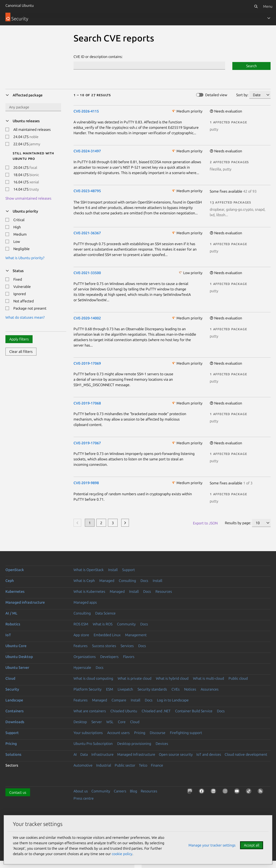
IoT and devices (209, 754)
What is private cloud (134, 678)
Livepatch (125, 689)
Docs (144, 581)
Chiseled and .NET (156, 711)
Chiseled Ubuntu (124, 711)
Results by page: (238, 523)
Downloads (15, 722)
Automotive (83, 765)
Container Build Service (194, 711)
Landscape (14, 700)
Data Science (105, 613)
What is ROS (103, 624)
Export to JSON (205, 523)
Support (128, 570)
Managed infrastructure (25, 602)
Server (97, 722)
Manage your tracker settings (212, 845)
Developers (109, 657)
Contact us (18, 792)
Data (84, 754)
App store (81, 635)
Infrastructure (102, 754)
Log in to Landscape (173, 700)
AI (75, 754)
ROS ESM (81, 624)
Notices (190, 689)
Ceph (10, 581)
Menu (268, 6)
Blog (133, 791)
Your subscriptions (88, 733)
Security (12, 689)
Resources (164, 591)
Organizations (85, 657)
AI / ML (11, 613)
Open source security (176, 754)
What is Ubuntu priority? (25, 258)
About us (81, 791)
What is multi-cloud (208, 678)
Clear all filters (21, 352)
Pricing (140, 733)
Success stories (104, 646)
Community (126, 624)
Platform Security (88, 689)
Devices (162, 744)
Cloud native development (246, 754)
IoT (8, 635)
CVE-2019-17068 (87, 403)
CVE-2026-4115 (86, 111)
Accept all (252, 845)
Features (81, 646)
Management (136, 635)
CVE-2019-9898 (86, 483)
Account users (118, 733)
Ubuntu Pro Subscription (93, 744)
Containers (14, 711)
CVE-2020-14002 (87, 318)
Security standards (152, 689)
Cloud (10, 678)
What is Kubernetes (89, 591)
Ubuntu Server (17, 667)
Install (113, 570)
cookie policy (122, 854)
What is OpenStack (89, 570)
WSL (110, 722)
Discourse (158, 733)
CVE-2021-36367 (87, 233)
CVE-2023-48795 (87, 191)
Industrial (104, 765)
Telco (143, 765)
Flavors (129, 657)
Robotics (13, 624)
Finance (157, 765)
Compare (119, 700)
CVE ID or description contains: (98, 57)
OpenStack (15, 570)
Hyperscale (82, 667)
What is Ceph (84, 581)
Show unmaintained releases (28, 198)
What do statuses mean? (25, 317)
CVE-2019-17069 (87, 363)
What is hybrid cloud (172, 678)
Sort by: (242, 95)
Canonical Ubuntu (20, 5)
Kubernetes (15, 591)
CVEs (176, 689)
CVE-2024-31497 (87, 151)
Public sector (125, 765)
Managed (107, 581)
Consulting (127, 581)
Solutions (13, 754)
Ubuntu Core (16, 646)
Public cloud (238, 678)
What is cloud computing (93, 678)
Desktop (80, 722)
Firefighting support (186, 733)
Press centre (84, 798)
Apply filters (19, 339)
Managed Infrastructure (136, 754)
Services (127, 646)
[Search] (256, 6)
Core (122, 722)
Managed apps (85, 602)
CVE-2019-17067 (87, 443)
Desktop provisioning (134, 744)
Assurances (210, 689)
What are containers (90, 711)
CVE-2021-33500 (87, 273)
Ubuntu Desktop (19, 657)
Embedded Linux (107, 635)
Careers (120, 791)
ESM (110, 689)
